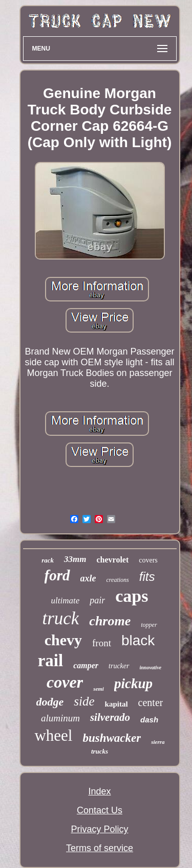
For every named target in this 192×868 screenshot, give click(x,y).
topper (149, 625)
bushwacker (112, 738)
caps (132, 596)
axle (88, 578)
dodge (50, 702)
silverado (110, 717)
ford (57, 575)
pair (97, 600)
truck (60, 618)
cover (65, 682)
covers (148, 560)
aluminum (60, 718)
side (84, 701)
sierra (158, 742)
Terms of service (100, 848)
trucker (119, 666)
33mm (75, 559)
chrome (110, 621)
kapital (116, 704)
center (151, 702)
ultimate (66, 601)
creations (118, 580)
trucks (100, 751)
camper (86, 665)
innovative (151, 667)
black (138, 640)
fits (147, 577)
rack (48, 560)
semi (99, 689)
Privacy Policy (99, 829)
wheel (53, 735)
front (102, 643)
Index (99, 791)
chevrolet (112, 560)
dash (149, 720)
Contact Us (100, 810)
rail (50, 661)
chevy (63, 640)
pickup (133, 684)
